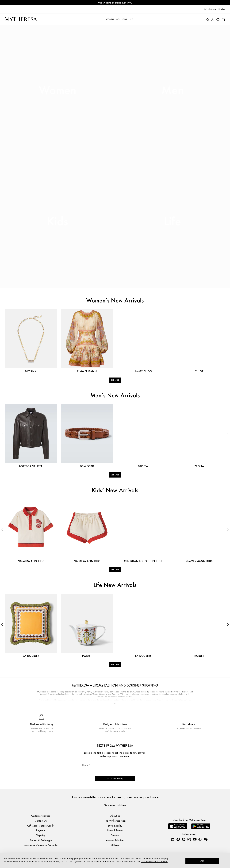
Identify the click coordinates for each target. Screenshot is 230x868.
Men (172, 91)
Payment (41, 830)
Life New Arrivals (115, 585)
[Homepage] (21, 19)
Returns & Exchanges (41, 840)
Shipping (41, 835)
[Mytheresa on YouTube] (195, 839)
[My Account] (213, 19)
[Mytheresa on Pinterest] (184, 839)
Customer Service (41, 816)
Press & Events (115, 830)
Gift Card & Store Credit (41, 826)
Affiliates (115, 845)
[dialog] (115, 861)
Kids (58, 222)
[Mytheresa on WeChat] (206, 839)
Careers (115, 835)
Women (57, 91)
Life (173, 222)
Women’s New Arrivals (115, 301)
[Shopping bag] (223, 19)
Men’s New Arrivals (115, 396)
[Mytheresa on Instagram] (189, 839)
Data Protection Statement (154, 862)
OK (202, 861)
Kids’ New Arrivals (115, 491)
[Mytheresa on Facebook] (178, 839)
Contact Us (41, 821)
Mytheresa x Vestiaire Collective (41, 845)
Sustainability (115, 826)
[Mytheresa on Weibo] (200, 839)
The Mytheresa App (115, 821)
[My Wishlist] (218, 19)
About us (115, 816)
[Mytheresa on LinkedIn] (173, 839)
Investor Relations (115, 840)
